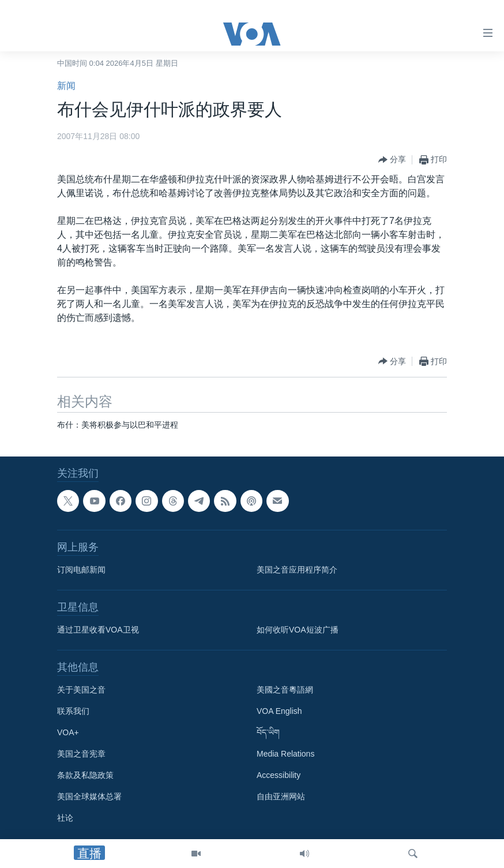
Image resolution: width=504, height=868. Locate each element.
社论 (65, 818)
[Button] (392, 160)
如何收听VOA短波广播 (298, 630)
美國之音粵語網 (285, 690)
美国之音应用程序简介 (297, 570)
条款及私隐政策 (85, 775)
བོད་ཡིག (268, 732)
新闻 (66, 86)
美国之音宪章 (81, 754)
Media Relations (285, 754)
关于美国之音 (81, 690)
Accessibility (279, 775)
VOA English (279, 711)
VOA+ (68, 732)
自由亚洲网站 (281, 796)
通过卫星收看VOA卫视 (98, 630)
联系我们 (73, 711)
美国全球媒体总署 (89, 796)
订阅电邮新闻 (81, 570)
